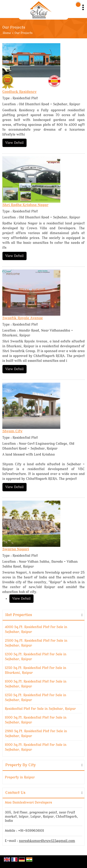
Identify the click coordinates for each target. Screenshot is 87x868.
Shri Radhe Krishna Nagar (25, 205)
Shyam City (12, 431)
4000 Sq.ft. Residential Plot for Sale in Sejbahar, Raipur (36, 629)
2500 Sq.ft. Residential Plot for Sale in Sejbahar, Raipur (36, 643)
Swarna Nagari (16, 549)
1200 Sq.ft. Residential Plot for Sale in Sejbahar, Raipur (36, 657)
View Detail (14, 143)
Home (7, 33)
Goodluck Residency (19, 92)
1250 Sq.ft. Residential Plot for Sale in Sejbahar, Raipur (35, 698)
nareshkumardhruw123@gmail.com (47, 841)
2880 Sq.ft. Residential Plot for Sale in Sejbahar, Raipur (36, 734)
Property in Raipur (20, 777)
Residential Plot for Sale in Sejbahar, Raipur (40, 709)
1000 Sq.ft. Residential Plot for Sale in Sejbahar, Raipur (36, 684)
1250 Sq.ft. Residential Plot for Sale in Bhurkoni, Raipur (35, 670)
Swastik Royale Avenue (23, 318)
